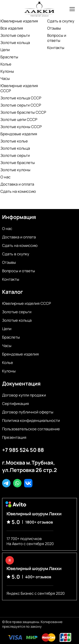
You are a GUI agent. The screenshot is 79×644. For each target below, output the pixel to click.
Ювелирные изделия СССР (19, 88)
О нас (5, 177)
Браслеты (9, 57)
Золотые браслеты (18, 163)
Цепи (5, 50)
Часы (5, 78)
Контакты (56, 48)
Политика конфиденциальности (31, 420)
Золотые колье (14, 141)
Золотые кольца (15, 42)
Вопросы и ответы (57, 38)
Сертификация (15, 403)
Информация (19, 217)
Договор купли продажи (24, 395)
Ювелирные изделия (19, 21)
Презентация (14, 437)
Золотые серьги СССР (21, 105)
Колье (6, 64)
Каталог (13, 292)
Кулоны (7, 71)
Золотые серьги (15, 35)
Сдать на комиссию (18, 191)
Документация (21, 384)
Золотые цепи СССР (19, 119)
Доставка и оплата (17, 184)
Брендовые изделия (19, 134)
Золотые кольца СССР (21, 98)
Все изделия (12, 28)
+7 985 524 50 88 (23, 450)
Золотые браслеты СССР (23, 112)
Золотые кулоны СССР (21, 127)
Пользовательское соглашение (31, 429)
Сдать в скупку (61, 21)
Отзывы (54, 28)
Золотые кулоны (15, 170)
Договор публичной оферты (28, 412)
